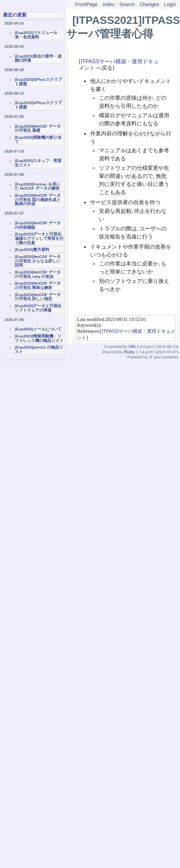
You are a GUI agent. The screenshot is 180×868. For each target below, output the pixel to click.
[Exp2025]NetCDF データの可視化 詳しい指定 (38, 297)
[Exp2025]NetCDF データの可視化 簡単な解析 (38, 285)
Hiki (132, 346)
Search (127, 4)
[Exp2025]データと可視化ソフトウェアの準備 (38, 308)
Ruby (129, 352)
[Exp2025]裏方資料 (32, 250)
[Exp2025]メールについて (38, 329)
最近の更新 (15, 15)
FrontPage (86, 4)
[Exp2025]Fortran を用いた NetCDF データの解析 (37, 186)
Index (109, 4)
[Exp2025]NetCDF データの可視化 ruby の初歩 (38, 274)
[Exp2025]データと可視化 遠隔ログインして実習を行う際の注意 (39, 238)
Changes (150, 4)
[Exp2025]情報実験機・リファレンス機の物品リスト (39, 338)
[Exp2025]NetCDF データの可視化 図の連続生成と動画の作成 (38, 200)
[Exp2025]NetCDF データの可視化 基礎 (38, 128)
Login (170, 4)
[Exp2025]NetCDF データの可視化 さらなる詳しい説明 (38, 261)
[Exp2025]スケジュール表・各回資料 (36, 35)
